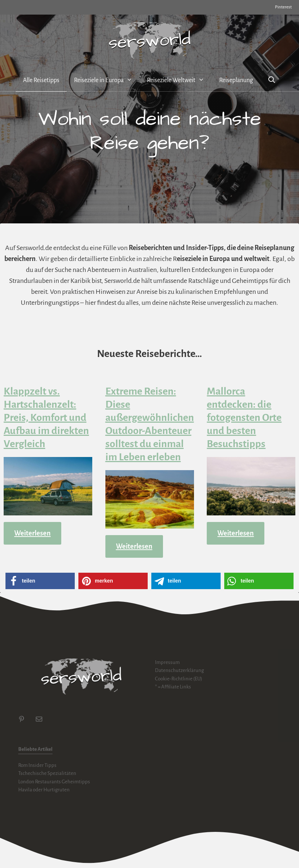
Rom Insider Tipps (37, 765)
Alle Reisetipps (41, 80)
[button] (40, 581)
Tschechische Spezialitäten (47, 773)
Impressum (167, 662)
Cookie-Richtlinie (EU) (179, 679)
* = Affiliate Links (173, 687)
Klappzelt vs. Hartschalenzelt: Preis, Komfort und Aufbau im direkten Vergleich (46, 418)
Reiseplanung (236, 80)
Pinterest (283, 7)
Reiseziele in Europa (107, 80)
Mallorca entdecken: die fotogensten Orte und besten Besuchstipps (244, 418)
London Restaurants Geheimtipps (54, 782)
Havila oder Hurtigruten (44, 790)
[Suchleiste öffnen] (272, 80)
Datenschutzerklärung (179, 670)
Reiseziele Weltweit (179, 80)
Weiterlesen (32, 533)
